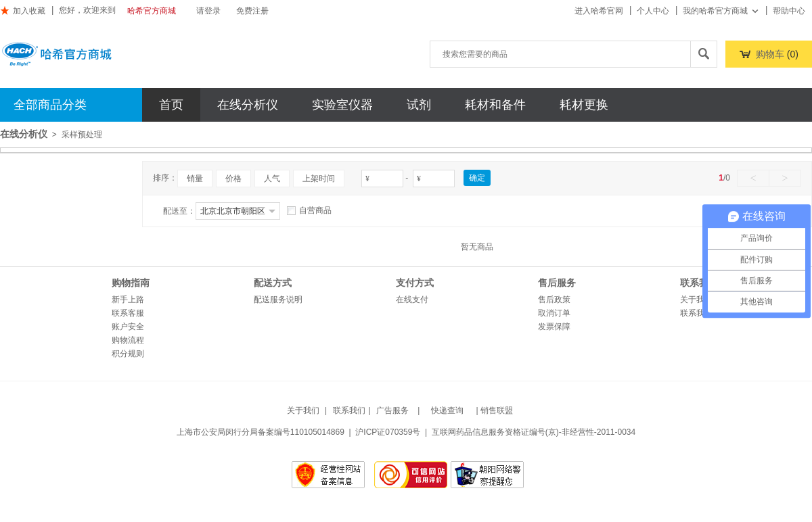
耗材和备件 (495, 105)
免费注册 (252, 11)
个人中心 (653, 11)
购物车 (770, 54)
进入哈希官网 (599, 11)
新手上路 (128, 300)
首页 (171, 105)
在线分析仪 (248, 105)
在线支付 (412, 300)
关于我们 (696, 300)
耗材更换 (584, 105)
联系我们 (696, 313)
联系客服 (128, 313)
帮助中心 (789, 11)
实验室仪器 (342, 105)
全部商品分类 (50, 105)
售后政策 (554, 300)
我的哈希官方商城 (721, 11)
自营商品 (309, 210)
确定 (477, 178)
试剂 (419, 105)
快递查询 (447, 410)
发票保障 (554, 327)
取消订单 (554, 313)
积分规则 (128, 354)
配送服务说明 (278, 300)
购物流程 (128, 340)
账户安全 (128, 327)
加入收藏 (23, 11)
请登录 (208, 11)
